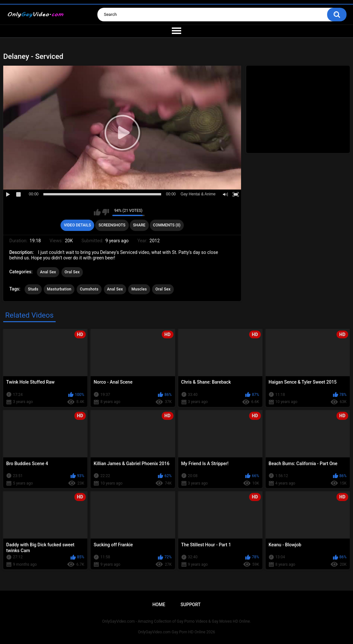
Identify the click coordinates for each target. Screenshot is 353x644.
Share (139, 225)
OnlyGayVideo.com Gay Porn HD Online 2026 (176, 632)
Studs (33, 289)
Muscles (139, 289)
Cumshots (89, 289)
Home (159, 605)
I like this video (97, 212)
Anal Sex (48, 272)
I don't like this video (106, 212)
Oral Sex (72, 272)
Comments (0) (167, 225)
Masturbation (59, 289)
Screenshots (112, 225)
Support (191, 605)
